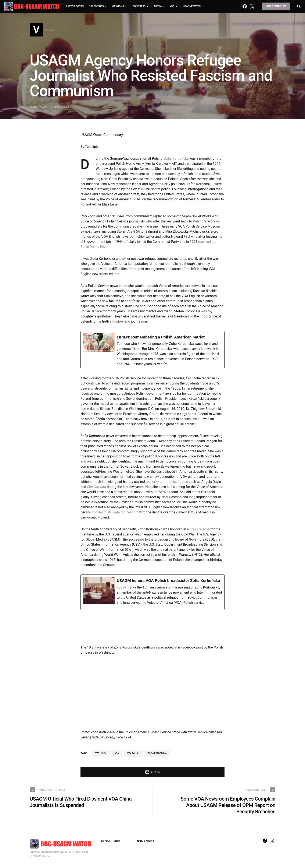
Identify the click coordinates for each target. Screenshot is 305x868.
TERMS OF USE (145, 841)
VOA (117, 753)
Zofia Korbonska (157, 753)
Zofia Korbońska (176, 159)
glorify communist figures (169, 482)
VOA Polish (133, 753)
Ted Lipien (101, 753)
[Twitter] (252, 6)
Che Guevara (97, 487)
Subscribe (276, 6)
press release (200, 529)
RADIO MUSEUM (111, 841)
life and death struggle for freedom (112, 512)
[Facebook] (245, 6)
